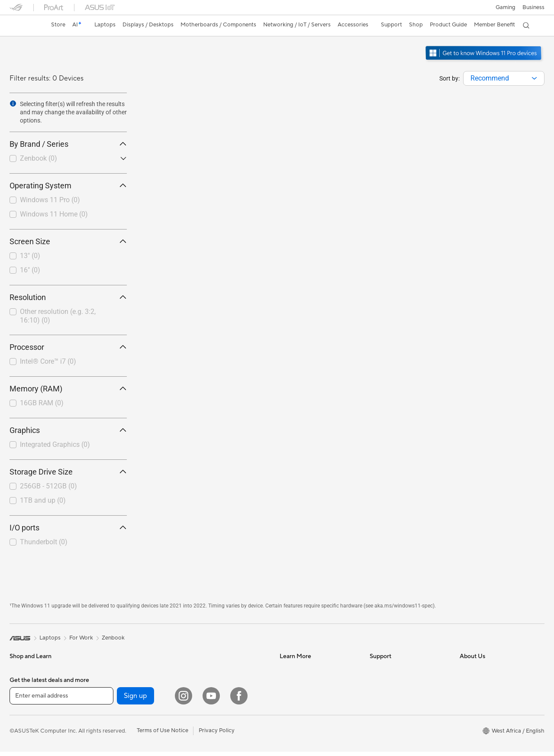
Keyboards (202, 709)
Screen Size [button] (68, 241)
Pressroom (473, 721)
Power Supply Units (124, 735)
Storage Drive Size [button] (68, 472)
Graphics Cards (119, 696)
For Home (22, 683)
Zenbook (39, 158)
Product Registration (396, 695)
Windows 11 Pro (50, 200)
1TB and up (43, 500)
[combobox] (504, 78)
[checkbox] (65, 159)
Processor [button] (68, 347)
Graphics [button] (68, 430)
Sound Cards (116, 748)
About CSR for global (487, 708)
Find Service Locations (399, 682)
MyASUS (381, 747)
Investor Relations (483, 695)
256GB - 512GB (48, 486)
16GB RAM (42, 403)
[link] (24, 26)
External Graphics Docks (131, 722)
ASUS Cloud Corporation (492, 747)
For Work (21, 696)
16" (30, 270)
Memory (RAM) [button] (68, 389)
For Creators (26, 709)
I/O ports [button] (68, 528)
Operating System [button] (68, 186)
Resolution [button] (68, 297)
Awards (469, 682)
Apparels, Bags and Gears (221, 735)
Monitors (21, 748)
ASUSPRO (293, 682)
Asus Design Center (305, 669)
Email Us (381, 708)
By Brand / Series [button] (68, 144)
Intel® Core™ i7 (48, 361)
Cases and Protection (216, 748)
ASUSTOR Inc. (478, 734)
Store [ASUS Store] (58, 25)
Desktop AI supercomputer (223, 682)
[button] (506, 7)
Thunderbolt (44, 542)
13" (30, 256)
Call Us (379, 721)
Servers (198, 669)
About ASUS (476, 669)
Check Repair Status (396, 669)
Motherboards (118, 683)
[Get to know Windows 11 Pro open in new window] (485, 61)
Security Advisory (392, 734)
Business (533, 7)
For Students (26, 722)
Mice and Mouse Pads (216, 722)
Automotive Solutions (307, 695)
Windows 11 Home (54, 214)
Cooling (109, 709)
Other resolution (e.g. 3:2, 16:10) (58, 316)
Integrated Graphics (55, 444)
